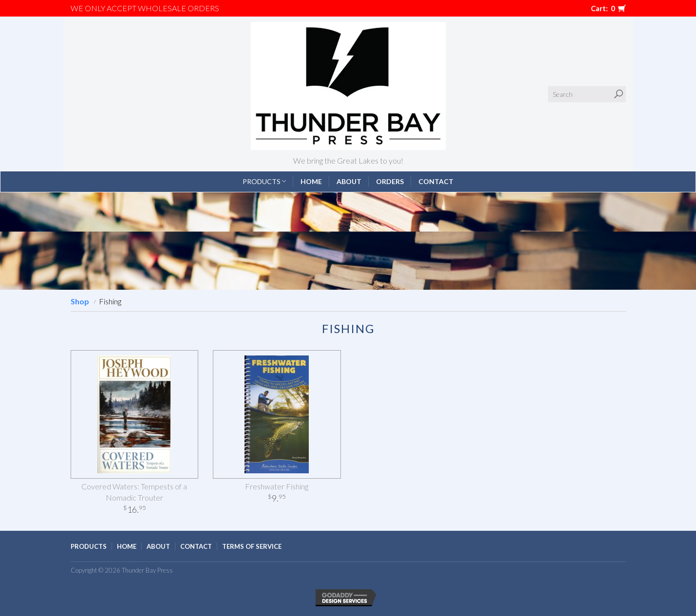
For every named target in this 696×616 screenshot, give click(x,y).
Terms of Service (252, 546)
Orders (390, 181)
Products (264, 181)
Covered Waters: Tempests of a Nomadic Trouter (134, 492)
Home (311, 181)
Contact (436, 181)
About (349, 181)
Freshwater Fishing (277, 486)
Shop (80, 301)
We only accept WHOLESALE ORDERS (145, 8)
